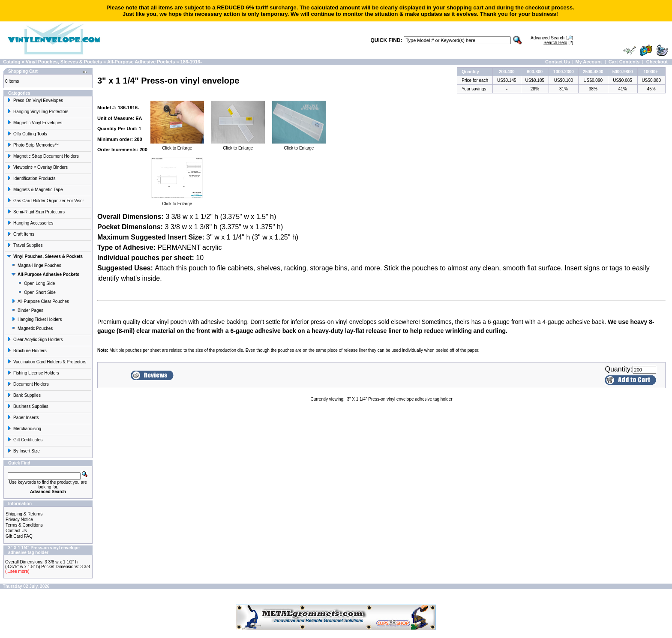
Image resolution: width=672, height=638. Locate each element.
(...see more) (17, 571)
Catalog (12, 62)
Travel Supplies (25, 245)
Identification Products (31, 178)
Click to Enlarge (177, 146)
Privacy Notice (19, 520)
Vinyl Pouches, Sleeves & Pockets (64, 62)
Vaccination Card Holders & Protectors (47, 362)
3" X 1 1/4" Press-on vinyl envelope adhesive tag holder (399, 399)
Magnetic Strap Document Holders (43, 156)
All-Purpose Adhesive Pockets (141, 62)
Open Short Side (37, 292)
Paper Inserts (23, 418)
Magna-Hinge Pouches (36, 265)
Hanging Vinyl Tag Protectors (38, 112)
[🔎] (552, 38)
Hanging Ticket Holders (37, 319)
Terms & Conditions (24, 525)
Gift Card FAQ (19, 536)
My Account (588, 62)
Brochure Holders (27, 351)
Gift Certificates (25, 440)
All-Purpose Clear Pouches (40, 301)
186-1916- (191, 62)
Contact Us (558, 62)
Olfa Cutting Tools (27, 134)
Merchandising (24, 429)
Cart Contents (624, 62)
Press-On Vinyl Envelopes (35, 100)
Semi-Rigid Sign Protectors (36, 212)
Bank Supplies (24, 395)
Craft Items (21, 234)
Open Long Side (36, 283)
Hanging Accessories (30, 223)
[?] (558, 43)
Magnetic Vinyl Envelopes (35, 123)
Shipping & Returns (24, 514)
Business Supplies (28, 406)
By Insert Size (24, 451)
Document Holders (28, 384)
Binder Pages (27, 310)
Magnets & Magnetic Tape (35, 190)
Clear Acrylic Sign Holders (35, 340)
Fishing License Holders (33, 373)
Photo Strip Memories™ (33, 145)
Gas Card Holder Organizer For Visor (46, 201)
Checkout (657, 62)
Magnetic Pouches (32, 328)
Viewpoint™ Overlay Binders (37, 167)
